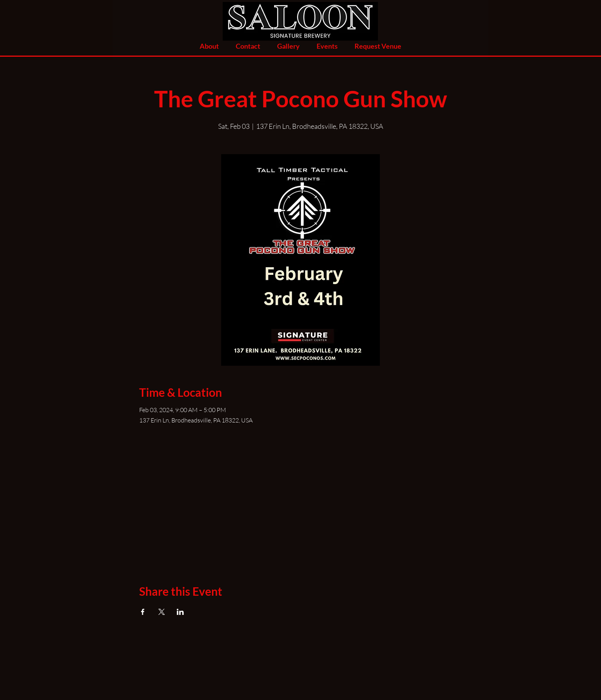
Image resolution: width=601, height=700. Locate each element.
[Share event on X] (162, 612)
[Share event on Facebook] (143, 612)
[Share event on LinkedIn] (180, 612)
